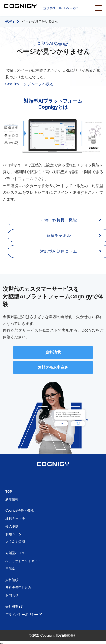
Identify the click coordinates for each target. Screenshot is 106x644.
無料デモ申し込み (18, 588)
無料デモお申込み (53, 367)
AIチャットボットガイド (23, 561)
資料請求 (53, 352)
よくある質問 (15, 542)
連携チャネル (15, 518)
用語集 (10, 569)
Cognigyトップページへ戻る (29, 84)
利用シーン (14, 534)
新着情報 (12, 499)
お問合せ (12, 595)
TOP (9, 492)
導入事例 (12, 526)
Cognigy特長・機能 (20, 510)
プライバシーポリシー (24, 615)
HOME (10, 22)
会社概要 (14, 607)
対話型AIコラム (17, 553)
